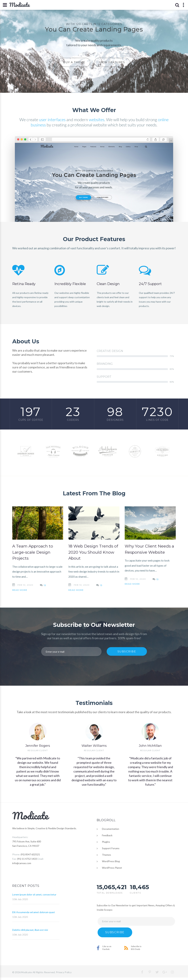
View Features (112, 62)
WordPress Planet (112, 868)
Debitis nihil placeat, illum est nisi (30, 930)
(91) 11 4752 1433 (27, 859)
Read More (20, 590)
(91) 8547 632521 (30, 854)
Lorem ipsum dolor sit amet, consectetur (34, 894)
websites (97, 120)
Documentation (111, 829)
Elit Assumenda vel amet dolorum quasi (33, 912)
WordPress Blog (111, 861)
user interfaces (52, 120)
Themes (107, 855)
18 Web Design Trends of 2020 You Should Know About (93, 552)
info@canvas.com (22, 863)
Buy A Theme (74, 62)
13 (45, 585)
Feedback (107, 835)
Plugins (106, 842)
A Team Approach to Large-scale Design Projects (33, 552)
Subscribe (127, 651)
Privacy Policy (64, 972)
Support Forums (111, 848)
